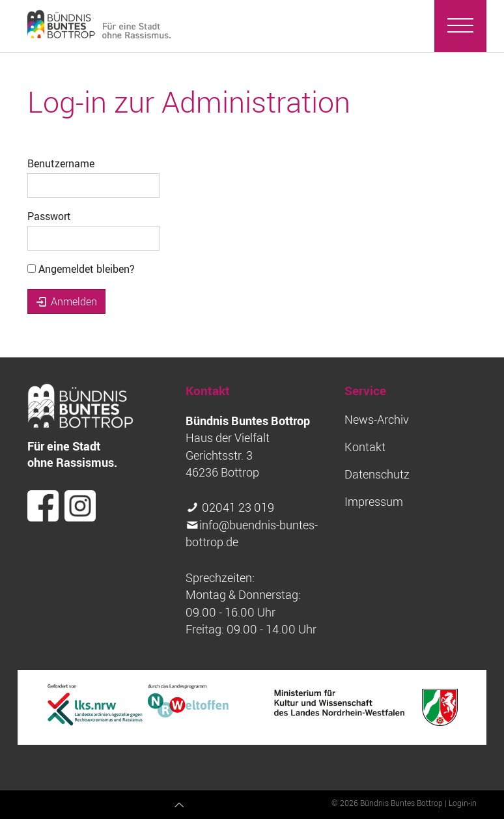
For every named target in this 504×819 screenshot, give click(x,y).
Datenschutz (377, 474)
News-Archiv (377, 420)
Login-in (463, 803)
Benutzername (61, 163)
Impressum (374, 502)
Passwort (49, 216)
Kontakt (365, 447)
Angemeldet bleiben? (81, 269)
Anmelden (66, 301)
